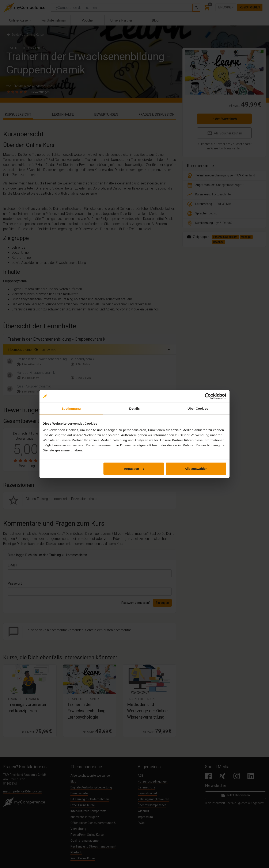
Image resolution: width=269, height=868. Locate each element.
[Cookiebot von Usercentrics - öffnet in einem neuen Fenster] (208, 396)
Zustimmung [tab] (71, 408)
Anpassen (134, 469)
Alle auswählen (196, 469)
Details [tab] (134, 408)
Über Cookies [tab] (198, 408)
